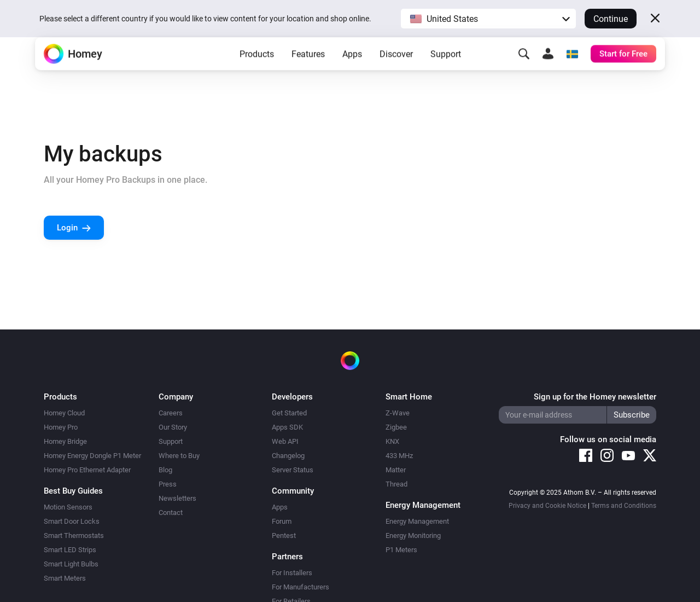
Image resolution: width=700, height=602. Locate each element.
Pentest (284, 536)
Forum (282, 521)
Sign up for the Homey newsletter (595, 397)
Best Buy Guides (73, 491)
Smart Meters (65, 578)
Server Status (293, 470)
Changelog (288, 456)
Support (446, 71)
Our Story (173, 427)
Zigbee (396, 427)
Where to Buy (179, 456)
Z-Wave (398, 413)
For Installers (292, 573)
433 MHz (399, 456)
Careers (171, 413)
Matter (396, 470)
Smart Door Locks (72, 521)
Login (67, 228)
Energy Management (417, 521)
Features (308, 71)
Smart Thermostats (74, 536)
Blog (165, 470)
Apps (352, 71)
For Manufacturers (301, 587)
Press (168, 484)
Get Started (289, 413)
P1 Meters (401, 550)
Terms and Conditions (624, 506)
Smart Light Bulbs (71, 564)
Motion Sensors (68, 507)
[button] (488, 19)
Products (257, 71)
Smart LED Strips (70, 550)
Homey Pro (61, 427)
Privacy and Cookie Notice (547, 506)
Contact (171, 513)
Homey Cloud (64, 413)
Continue (611, 19)
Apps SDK (287, 427)
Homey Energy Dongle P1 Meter (92, 456)
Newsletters (177, 498)
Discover (396, 71)
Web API (285, 441)
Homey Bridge (65, 441)
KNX (392, 441)
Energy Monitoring (413, 536)
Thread (396, 484)
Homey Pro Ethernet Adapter (87, 470)
